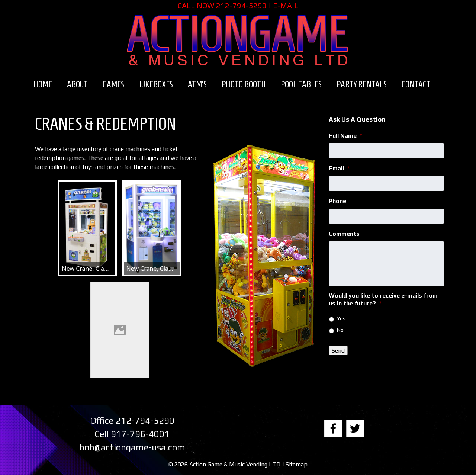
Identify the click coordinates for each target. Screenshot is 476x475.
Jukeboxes (156, 84)
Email (339, 168)
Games (113, 84)
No (340, 330)
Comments (344, 234)
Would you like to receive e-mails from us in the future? (383, 299)
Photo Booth (244, 84)
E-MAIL (286, 5)
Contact (416, 84)
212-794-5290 (241, 5)
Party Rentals (362, 84)
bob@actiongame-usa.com (132, 447)
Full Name (345, 136)
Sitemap (297, 464)
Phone (337, 201)
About (77, 84)
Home (43, 84)
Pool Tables (301, 84)
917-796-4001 (140, 434)
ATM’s (197, 84)
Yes (341, 318)
